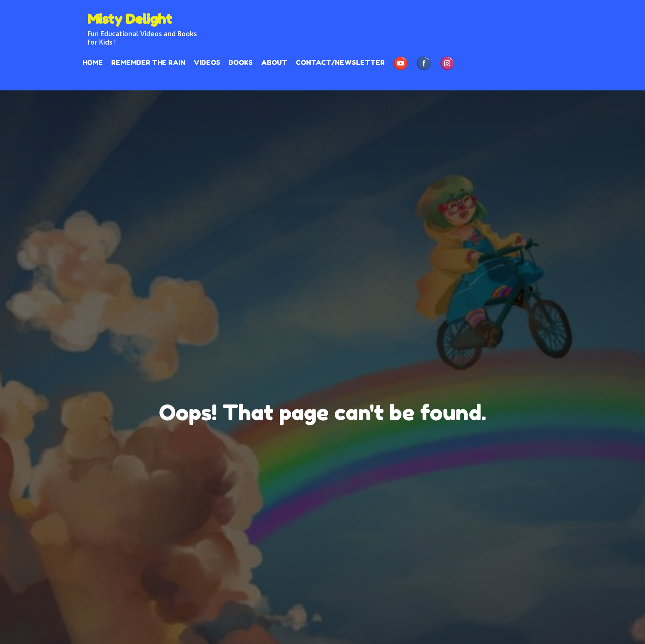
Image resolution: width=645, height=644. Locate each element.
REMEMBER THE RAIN (148, 62)
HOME (93, 62)
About (274, 62)
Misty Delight (130, 19)
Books (241, 62)
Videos (207, 62)
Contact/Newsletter (340, 62)
